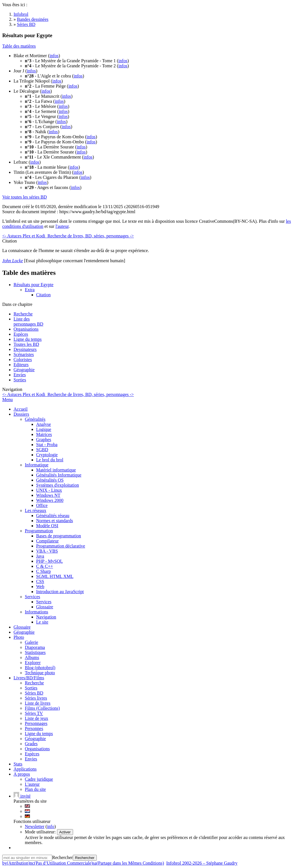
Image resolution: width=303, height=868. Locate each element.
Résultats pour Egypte (33, 285)
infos (54, 56)
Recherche (23, 314)
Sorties (20, 380)
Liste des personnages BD (28, 321)
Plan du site (35, 789)
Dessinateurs (25, 349)
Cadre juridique (39, 779)
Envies (20, 375)
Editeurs (21, 365)
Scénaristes (24, 354)
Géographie (24, 370)
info (51, 826)
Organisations (26, 329)
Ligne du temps (28, 339)
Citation (43, 295)
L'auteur (32, 784)
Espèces (21, 334)
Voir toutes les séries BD (25, 197)
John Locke (13, 261)
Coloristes (23, 360)
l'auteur (62, 226)
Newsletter (35, 826)
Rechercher (62, 857)
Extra (30, 290)
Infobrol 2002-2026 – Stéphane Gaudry (202, 863)
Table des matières (19, 46)
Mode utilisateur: (41, 832)
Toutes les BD (26, 344)
